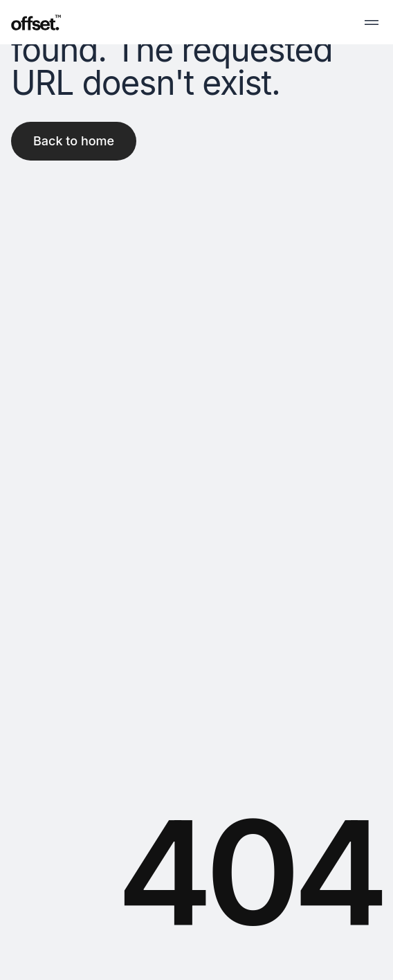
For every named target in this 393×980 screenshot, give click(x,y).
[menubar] (372, 22)
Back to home (74, 141)
